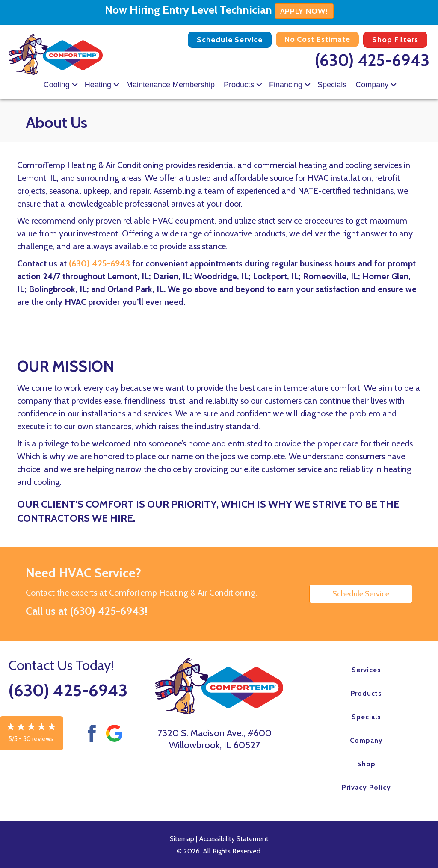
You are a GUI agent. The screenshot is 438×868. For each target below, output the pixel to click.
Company (372, 85)
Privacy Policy (366, 787)
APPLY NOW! (304, 11)
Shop (366, 764)
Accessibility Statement (234, 839)
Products (239, 85)
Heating (98, 85)
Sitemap (182, 839)
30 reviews (38, 739)
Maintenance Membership (170, 85)
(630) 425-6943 (372, 60)
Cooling (57, 85)
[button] (75, 85)
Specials (332, 85)
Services (366, 670)
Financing (286, 85)
